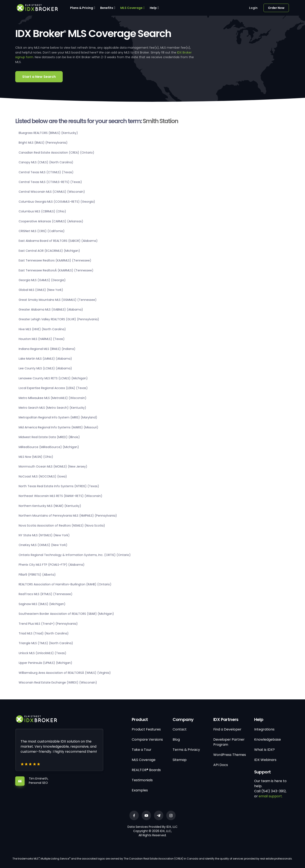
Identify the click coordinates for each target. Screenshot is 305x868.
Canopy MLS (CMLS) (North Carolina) (46, 162)
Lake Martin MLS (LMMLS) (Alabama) (45, 359)
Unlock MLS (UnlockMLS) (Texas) (42, 653)
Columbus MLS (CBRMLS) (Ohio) (42, 211)
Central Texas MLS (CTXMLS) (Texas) (46, 172)
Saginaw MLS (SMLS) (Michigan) (42, 604)
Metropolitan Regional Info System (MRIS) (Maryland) (58, 417)
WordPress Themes (230, 755)
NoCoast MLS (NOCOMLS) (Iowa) (43, 476)
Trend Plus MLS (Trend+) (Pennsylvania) (48, 624)
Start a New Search (39, 77)
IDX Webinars (265, 760)
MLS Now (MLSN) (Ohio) (36, 457)
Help (153, 8)
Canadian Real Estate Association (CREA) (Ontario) (56, 153)
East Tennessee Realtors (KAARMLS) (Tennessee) (55, 260)
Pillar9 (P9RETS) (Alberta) (37, 575)
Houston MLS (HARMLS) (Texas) (42, 339)
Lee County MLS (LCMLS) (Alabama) (45, 368)
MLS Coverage (131, 8)
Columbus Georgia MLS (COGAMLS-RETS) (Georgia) (57, 202)
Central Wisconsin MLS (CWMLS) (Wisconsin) (52, 192)
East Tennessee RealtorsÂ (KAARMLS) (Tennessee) (56, 270)
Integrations (264, 729)
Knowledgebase (268, 739)
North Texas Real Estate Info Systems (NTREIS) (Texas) (59, 486)
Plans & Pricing (82, 8)
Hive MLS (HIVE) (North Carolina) (42, 329)
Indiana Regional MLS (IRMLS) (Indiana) (47, 349)
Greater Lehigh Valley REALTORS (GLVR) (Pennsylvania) (59, 319)
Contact (180, 729)
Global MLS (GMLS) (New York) (41, 290)
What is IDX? (264, 750)
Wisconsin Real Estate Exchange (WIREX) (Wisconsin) (58, 682)
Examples (140, 790)
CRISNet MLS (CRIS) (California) (42, 231)
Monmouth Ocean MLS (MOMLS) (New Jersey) (53, 466)
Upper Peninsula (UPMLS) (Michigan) (45, 663)
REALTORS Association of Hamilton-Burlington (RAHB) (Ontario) (65, 584)
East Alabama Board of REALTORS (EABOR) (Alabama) (58, 241)
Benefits (107, 8)
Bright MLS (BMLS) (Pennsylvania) (43, 143)
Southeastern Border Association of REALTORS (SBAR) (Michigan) (66, 614)
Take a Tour (142, 750)
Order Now (276, 8)
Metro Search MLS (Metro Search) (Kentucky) (52, 408)
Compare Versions (147, 739)
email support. (271, 796)
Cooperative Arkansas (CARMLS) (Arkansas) (51, 221)
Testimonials (142, 780)
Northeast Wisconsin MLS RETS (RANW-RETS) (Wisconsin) (60, 496)
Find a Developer (227, 729)
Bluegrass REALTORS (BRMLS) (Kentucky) (48, 133)
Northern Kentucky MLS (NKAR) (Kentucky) (50, 506)
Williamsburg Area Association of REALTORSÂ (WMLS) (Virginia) (65, 673)
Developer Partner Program (229, 742)
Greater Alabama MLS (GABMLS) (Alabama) (51, 310)
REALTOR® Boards (146, 770)
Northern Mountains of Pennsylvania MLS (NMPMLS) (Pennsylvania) (68, 516)
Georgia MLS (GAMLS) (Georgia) (42, 280)
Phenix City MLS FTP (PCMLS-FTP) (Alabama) (52, 565)
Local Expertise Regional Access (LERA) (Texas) (53, 388)
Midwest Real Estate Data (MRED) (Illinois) (49, 437)
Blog (176, 739)
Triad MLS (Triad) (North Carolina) (44, 633)
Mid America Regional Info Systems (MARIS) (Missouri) (58, 427)
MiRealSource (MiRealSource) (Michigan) (49, 447)
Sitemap (180, 760)
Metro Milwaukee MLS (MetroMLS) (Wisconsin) (53, 398)
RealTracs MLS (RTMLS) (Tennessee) (46, 594)
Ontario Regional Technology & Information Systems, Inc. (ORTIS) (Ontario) (75, 555)
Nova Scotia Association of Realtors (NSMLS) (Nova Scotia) (62, 525)
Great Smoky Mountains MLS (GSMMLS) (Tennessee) (58, 300)
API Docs (221, 765)
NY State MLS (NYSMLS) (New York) (44, 535)
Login (253, 8)
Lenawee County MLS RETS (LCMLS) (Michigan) (53, 378)
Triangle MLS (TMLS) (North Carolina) (46, 643)
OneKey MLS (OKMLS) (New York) (43, 545)
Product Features (146, 729)
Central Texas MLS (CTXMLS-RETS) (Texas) (50, 182)
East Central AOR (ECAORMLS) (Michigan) (49, 251)
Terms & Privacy (186, 750)
